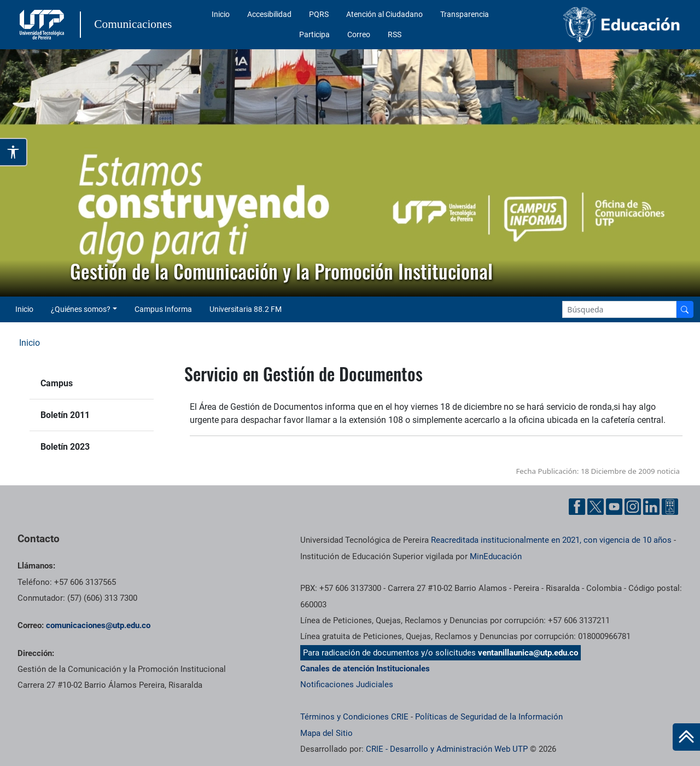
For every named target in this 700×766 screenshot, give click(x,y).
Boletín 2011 (65, 415)
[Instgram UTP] (633, 507)
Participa (314, 34)
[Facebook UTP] (577, 507)
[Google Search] (619, 309)
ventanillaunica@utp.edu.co (528, 653)
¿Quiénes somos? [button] (81, 309)
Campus (57, 383)
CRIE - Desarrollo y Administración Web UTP (447, 749)
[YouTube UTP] (614, 507)
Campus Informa (163, 309)
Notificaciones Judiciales (347, 684)
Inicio (221, 14)
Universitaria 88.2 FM (246, 309)
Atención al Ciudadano (384, 14)
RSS (395, 34)
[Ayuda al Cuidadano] (670, 507)
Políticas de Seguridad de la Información (489, 717)
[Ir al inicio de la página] (686, 737)
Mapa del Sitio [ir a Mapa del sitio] (326, 733)
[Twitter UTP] (596, 507)
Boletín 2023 (65, 447)
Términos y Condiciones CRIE (354, 717)
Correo (359, 34)
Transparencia (465, 14)
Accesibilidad (269, 14)
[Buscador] (685, 309)
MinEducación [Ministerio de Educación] (496, 556)
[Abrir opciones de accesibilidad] (14, 152)
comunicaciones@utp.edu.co (98, 625)
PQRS (319, 14)
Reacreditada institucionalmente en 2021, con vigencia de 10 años (551, 540)
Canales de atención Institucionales (365, 669)
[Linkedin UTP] (651, 507)
